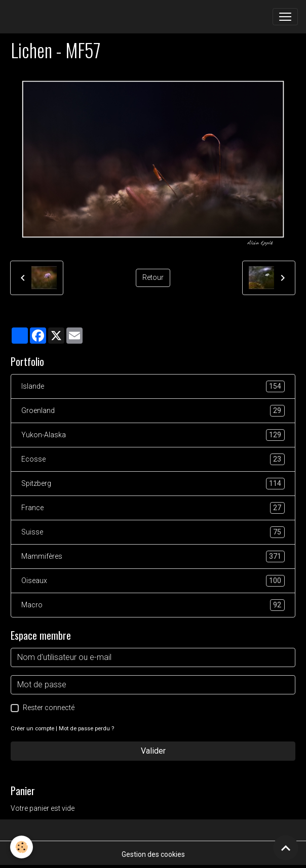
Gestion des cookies (153, 854)
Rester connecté (49, 708)
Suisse (153, 532)
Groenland (153, 411)
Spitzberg (153, 484)
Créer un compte (32, 729)
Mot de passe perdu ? (86, 729)
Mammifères (153, 556)
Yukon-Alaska (153, 435)
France (153, 508)
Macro (153, 605)
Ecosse (153, 459)
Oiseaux (153, 581)
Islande (153, 386)
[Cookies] (22, 847)
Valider (153, 751)
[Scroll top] (286, 848)
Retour (153, 277)
